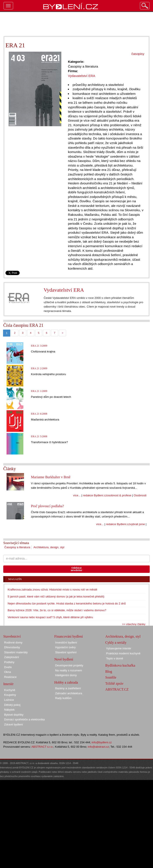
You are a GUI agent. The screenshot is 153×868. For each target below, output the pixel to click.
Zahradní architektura (69, 693)
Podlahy (9, 662)
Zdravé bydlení (14, 724)
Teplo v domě (114, 658)
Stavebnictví (12, 636)
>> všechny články (134, 624)
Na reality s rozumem (69, 670)
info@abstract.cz (98, 747)
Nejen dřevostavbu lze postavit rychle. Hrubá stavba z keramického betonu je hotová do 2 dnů (67, 603)
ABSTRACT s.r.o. (42, 747)
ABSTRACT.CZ (117, 689)
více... (77, 495)
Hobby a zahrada (66, 682)
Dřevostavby (12, 647)
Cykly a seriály (116, 642)
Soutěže (111, 677)
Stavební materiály (16, 652)
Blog (109, 671)
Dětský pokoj (12, 705)
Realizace (10, 677)
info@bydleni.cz (102, 742)
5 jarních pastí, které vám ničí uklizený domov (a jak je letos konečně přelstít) (56, 597)
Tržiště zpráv (114, 683)
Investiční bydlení (66, 642)
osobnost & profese (119, 495)
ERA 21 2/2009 (39, 368)
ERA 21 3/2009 (39, 346)
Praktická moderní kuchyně (123, 653)
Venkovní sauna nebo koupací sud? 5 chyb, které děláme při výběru (50, 617)
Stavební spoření (66, 652)
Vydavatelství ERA (64, 290)
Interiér (8, 684)
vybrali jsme (137, 524)
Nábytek (9, 710)
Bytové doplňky (14, 715)
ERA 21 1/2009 (39, 391)
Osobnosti (140, 495)
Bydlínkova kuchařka (120, 665)
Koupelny (10, 695)
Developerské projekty (69, 665)
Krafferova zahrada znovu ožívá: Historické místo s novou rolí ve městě (52, 590)
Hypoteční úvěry (65, 647)
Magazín (15, 579)
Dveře (8, 667)
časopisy (138, 54)
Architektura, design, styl (49, 547)
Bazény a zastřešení (68, 688)
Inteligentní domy (66, 675)
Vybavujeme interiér (119, 648)
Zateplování (12, 657)
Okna (8, 672)
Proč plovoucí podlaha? (47, 506)
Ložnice (9, 700)
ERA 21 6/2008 (39, 414)
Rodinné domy (13, 642)
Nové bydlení (64, 659)
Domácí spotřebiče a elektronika (24, 719)
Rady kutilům (63, 698)
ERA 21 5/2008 (39, 436)
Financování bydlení (69, 636)
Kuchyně (10, 690)
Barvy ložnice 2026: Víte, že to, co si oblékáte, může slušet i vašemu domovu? (57, 610)
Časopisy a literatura (17, 547)
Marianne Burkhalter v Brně (51, 477)
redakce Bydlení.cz (95, 495)
